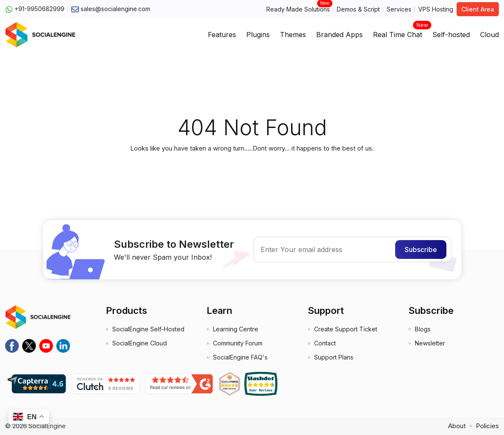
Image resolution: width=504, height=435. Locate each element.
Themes (293, 35)
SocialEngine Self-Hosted (148, 329)
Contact (325, 343)
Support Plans (334, 357)
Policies (487, 426)
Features (222, 35)
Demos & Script (358, 9)
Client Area (478, 9)
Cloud (489, 35)
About (457, 426)
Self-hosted (451, 35)
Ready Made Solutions (298, 9)
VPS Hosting (436, 9)
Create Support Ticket (346, 329)
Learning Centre (236, 329)
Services (399, 9)
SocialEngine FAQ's (240, 357)
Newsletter (430, 343)
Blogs (423, 329)
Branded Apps (339, 35)
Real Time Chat (398, 32)
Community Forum (238, 343)
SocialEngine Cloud (140, 343)
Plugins (258, 35)
